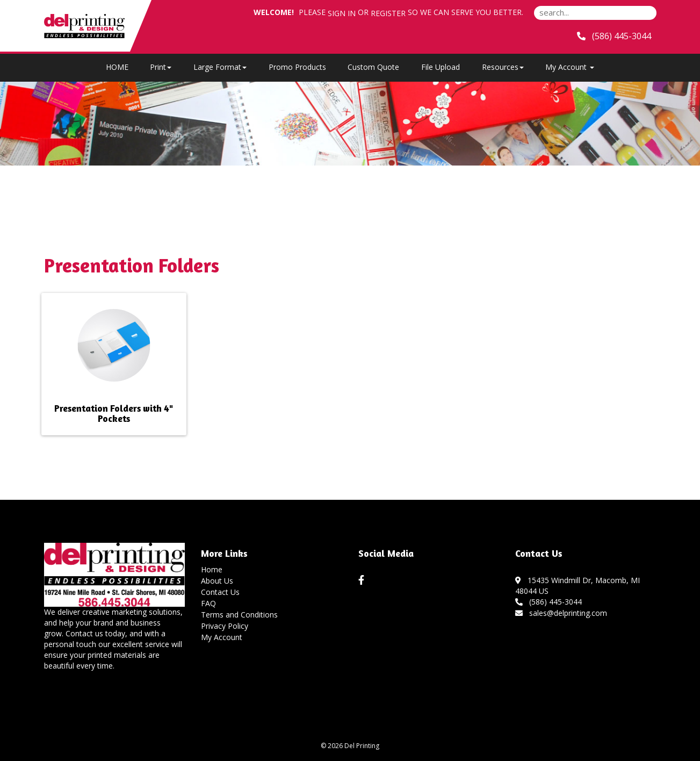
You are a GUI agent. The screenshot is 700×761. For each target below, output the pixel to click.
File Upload (441, 67)
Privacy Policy (225, 626)
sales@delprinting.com (561, 613)
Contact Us (220, 592)
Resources (503, 67)
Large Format (220, 67)
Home (212, 569)
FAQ (208, 603)
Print (161, 67)
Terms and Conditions (239, 615)
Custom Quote (373, 67)
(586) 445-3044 (549, 602)
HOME (117, 67)
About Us (217, 581)
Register (388, 13)
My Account (222, 637)
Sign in (342, 13)
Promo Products (297, 67)
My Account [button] (570, 67)
